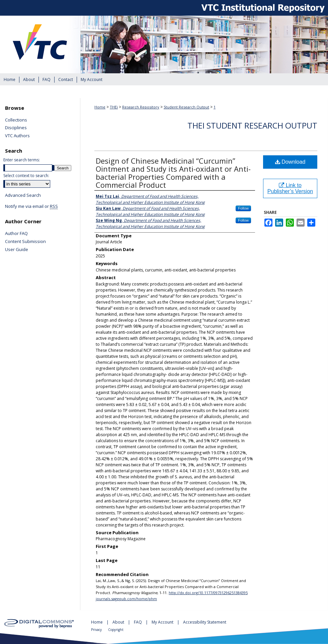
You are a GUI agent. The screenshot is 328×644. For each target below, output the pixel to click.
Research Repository (141, 107)
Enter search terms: (22, 160)
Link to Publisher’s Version (290, 188)
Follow (243, 208)
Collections (16, 120)
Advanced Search (23, 195)
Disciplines (16, 128)
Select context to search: (26, 176)
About (119, 622)
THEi (114, 107)
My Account (163, 622)
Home (100, 107)
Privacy (97, 630)
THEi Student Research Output (252, 125)
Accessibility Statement (205, 622)
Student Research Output (186, 107)
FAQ (138, 622)
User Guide (17, 250)
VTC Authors (17, 136)
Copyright (116, 630)
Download (290, 162)
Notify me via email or (31, 207)
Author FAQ (16, 234)
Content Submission (25, 242)
